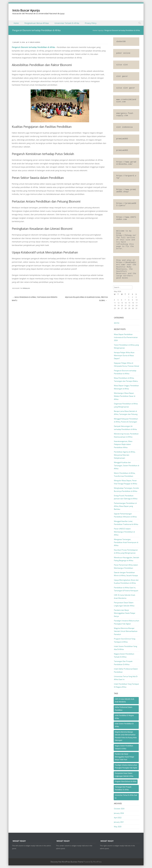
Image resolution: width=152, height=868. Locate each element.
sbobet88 (121, 42)
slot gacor (122, 76)
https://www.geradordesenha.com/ (126, 163)
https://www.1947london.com (126, 218)
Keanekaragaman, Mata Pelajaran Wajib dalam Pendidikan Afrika (123, 444)
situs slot (122, 65)
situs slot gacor (126, 88)
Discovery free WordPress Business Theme (67, 862)
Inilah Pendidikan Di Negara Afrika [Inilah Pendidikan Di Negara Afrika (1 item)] (124, 717)
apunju (101, 30)
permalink (26, 288)
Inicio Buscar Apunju (26, 10)
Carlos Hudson (35, 42)
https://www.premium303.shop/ (126, 191)
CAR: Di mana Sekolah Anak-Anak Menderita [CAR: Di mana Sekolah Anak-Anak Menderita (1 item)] (125, 700)
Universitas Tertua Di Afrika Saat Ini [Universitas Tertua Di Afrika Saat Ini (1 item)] (126, 797)
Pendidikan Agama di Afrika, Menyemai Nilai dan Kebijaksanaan (125, 455)
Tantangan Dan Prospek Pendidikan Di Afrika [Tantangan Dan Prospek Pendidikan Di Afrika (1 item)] (123, 788)
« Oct (116, 314)
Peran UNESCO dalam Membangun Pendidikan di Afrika (124, 532)
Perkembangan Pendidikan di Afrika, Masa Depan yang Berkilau (125, 506)
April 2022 (118, 818)
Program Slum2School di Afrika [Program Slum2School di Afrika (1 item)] (126, 782)
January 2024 (119, 813)
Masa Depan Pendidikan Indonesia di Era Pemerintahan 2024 (126, 337)
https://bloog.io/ (126, 235)
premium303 (122, 139)
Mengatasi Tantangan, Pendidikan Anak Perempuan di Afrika (126, 542)
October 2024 (119, 809)
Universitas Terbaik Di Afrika (67, 23)
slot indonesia (124, 127)
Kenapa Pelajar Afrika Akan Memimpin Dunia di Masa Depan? (124, 356)
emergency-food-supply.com (125, 114)
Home (16, 23)
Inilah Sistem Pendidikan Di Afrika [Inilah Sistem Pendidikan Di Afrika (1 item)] (124, 725)
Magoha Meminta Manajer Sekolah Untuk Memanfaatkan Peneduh (126, 631)
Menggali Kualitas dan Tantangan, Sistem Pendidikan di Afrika (127, 465)
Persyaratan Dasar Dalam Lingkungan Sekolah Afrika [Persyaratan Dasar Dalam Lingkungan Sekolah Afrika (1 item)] (124, 775)
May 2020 (118, 827)
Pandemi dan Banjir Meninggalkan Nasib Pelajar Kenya (125, 613)
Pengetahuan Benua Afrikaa (37, 23)
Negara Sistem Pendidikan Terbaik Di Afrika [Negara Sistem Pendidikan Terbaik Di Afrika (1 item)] (124, 747)
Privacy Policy (91, 23)
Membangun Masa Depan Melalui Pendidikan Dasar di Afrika (125, 396)
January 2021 (119, 822)
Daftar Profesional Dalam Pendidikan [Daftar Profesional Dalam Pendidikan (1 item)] (124, 709)
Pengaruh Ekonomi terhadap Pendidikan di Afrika (33, 47)
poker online (123, 53)
